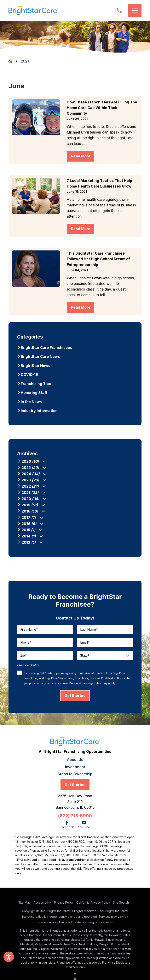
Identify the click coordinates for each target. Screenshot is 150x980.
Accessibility (42, 906)
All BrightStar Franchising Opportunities (75, 755)
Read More (81, 156)
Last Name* (89, 633)
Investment (75, 770)
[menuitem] (75, 348)
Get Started (75, 699)
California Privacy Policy (93, 906)
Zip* (23, 659)
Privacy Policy (64, 906)
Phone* (26, 646)
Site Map (24, 906)
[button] (135, 10)
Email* (85, 646)
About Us (75, 763)
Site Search (121, 906)
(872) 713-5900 (75, 819)
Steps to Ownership (75, 777)
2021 (25, 61)
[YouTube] (84, 829)
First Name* (29, 633)
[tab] (44, 461)
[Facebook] (67, 829)
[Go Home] (12, 61)
